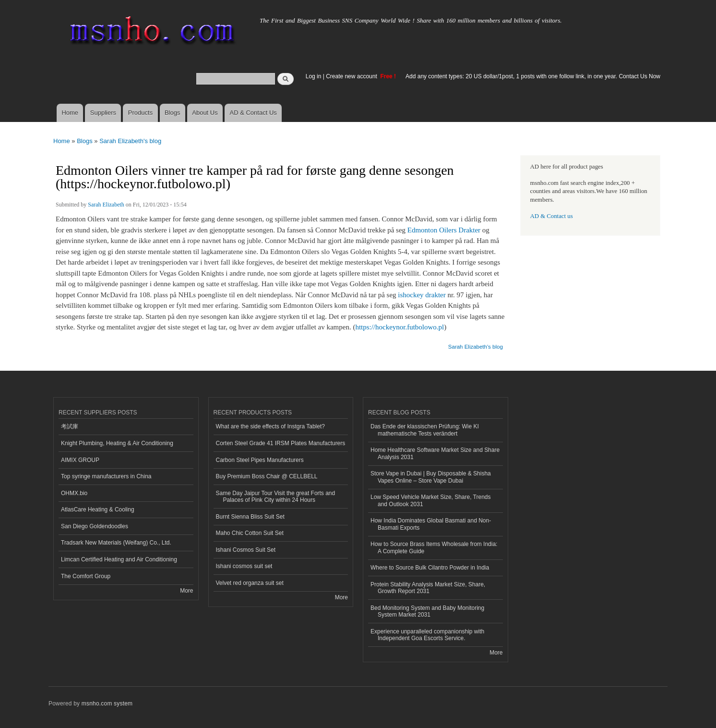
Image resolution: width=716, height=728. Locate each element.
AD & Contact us (552, 216)
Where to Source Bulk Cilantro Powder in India (430, 568)
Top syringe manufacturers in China (106, 476)
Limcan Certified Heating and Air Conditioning (119, 559)
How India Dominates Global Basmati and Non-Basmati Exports (431, 524)
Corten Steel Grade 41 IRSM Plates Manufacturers (281, 443)
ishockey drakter (422, 295)
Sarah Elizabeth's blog (130, 141)
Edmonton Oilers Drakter (444, 230)
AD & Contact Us (253, 113)
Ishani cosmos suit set (244, 566)
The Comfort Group (86, 576)
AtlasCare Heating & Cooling (98, 510)
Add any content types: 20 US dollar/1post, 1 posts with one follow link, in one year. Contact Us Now (533, 76)
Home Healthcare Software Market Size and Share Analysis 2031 (435, 453)
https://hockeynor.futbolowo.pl (400, 327)
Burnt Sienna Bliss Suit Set (250, 517)
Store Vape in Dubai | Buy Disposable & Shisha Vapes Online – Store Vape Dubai (431, 477)
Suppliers (103, 113)
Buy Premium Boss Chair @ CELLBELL (267, 476)
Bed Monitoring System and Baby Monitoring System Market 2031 (427, 611)
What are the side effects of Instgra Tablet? (270, 426)
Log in (314, 76)
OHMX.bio (74, 493)
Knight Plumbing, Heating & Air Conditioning (117, 443)
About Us (205, 113)
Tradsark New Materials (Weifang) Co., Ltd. (116, 543)
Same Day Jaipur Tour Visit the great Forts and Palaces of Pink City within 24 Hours (276, 497)
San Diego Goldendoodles (95, 526)
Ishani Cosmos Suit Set (246, 550)
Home (70, 113)
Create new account (352, 76)
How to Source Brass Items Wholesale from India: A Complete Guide (434, 547)
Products (140, 113)
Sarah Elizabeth (106, 205)
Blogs (173, 113)
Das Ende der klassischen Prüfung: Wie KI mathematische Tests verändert (425, 430)
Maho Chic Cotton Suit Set (250, 533)
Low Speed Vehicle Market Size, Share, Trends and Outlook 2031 (430, 500)
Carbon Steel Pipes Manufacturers (260, 460)
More (186, 591)
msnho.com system (107, 704)
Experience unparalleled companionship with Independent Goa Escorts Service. (427, 635)
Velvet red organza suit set (250, 583)
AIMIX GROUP (80, 460)
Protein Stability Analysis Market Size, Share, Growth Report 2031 (428, 588)
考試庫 (70, 426)
